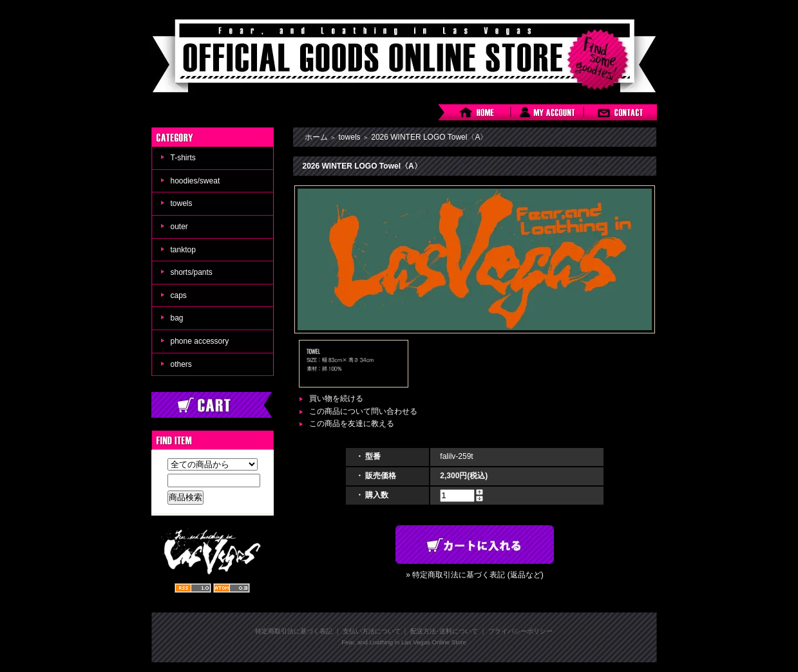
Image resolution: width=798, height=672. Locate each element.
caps (179, 295)
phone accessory (200, 341)
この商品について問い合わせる (363, 411)
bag (177, 318)
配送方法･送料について (444, 631)
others (181, 364)
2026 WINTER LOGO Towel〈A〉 (429, 137)
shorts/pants (192, 272)
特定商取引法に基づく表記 (294, 631)
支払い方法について (372, 631)
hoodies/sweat (195, 181)
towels (182, 203)
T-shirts (183, 158)
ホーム (316, 137)
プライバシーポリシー (520, 631)
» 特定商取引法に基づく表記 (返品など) (474, 575)
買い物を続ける (336, 398)
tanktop (183, 250)
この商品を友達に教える (352, 424)
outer (179, 227)
